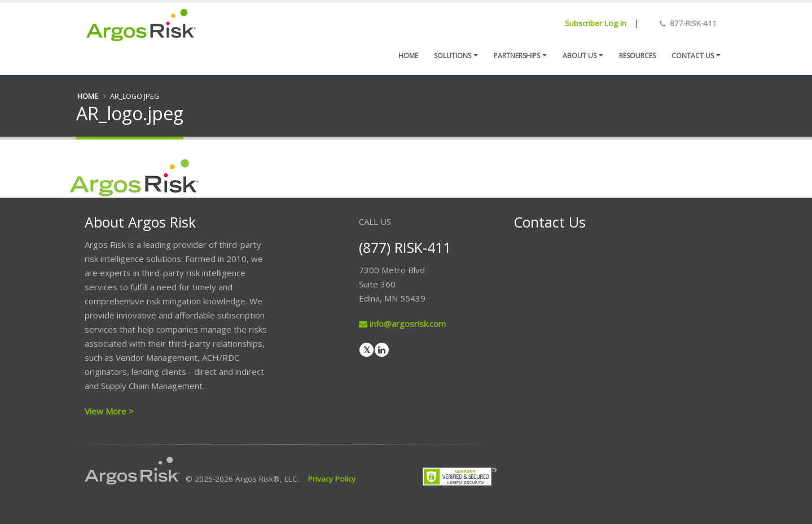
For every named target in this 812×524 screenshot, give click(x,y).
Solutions (453, 56)
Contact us (693, 56)
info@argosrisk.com (402, 324)
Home (408, 56)
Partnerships (517, 56)
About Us (580, 56)
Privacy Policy (332, 479)
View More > (109, 411)
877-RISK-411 (693, 23)
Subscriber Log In (596, 23)
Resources (637, 56)
